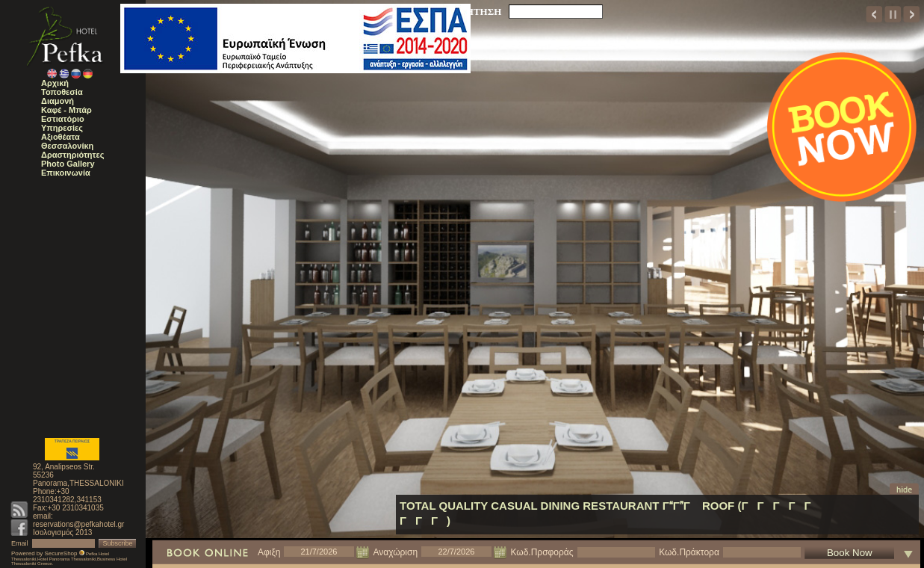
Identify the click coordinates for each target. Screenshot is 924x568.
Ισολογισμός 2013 (62, 532)
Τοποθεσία (62, 92)
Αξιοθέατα (61, 137)
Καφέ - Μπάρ (66, 110)
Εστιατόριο (63, 119)
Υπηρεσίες (62, 128)
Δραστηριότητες (72, 155)
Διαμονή (58, 101)
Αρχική (55, 83)
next (912, 14)
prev (874, 14)
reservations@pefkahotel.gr (78, 524)
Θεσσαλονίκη (67, 146)
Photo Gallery (68, 164)
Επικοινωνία (66, 173)
